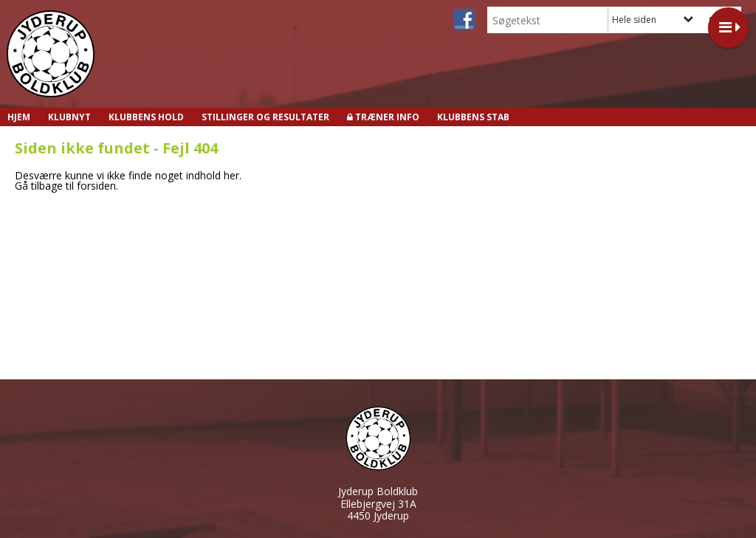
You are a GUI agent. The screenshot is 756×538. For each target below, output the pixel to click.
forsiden (96, 186)
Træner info (387, 117)
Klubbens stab (473, 117)
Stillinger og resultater (265, 117)
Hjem (19, 117)
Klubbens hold (146, 117)
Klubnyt (69, 117)
